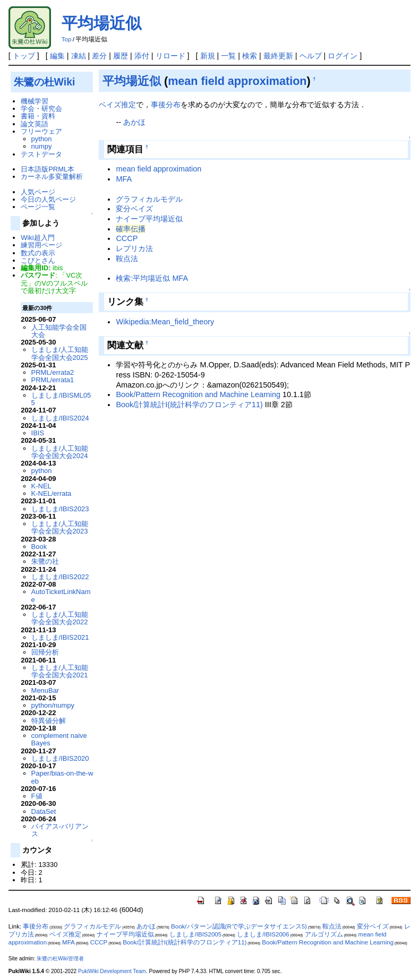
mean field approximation (237, 81)
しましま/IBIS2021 (60, 637)
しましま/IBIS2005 (196, 934)
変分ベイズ (134, 209)
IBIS (38, 433)
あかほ (134, 122)
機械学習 (35, 101)
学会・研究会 (41, 109)
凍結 (79, 56)
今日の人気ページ (48, 199)
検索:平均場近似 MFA (152, 278)
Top (67, 39)
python (42, 139)
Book (39, 547)
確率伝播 (131, 229)
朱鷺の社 (45, 561)
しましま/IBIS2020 (60, 758)
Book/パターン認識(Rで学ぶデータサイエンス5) (239, 926)
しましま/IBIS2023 (60, 509)
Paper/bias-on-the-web (62, 777)
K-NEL (41, 486)
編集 (57, 56)
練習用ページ (41, 245)
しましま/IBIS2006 (263, 934)
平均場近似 (101, 23)
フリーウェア (41, 131)
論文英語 (35, 124)
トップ (24, 56)
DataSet (44, 811)
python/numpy (53, 705)
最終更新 (278, 56)
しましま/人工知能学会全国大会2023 (60, 527)
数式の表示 (38, 253)
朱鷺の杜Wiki (45, 82)
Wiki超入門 (37, 238)
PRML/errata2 (53, 372)
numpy (42, 146)
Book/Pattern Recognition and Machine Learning (198, 394)
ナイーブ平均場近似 (149, 219)
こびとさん (38, 260)
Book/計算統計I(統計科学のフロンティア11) (189, 405)
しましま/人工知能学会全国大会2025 (60, 353)
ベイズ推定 (117, 105)
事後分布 (166, 105)
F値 (37, 796)
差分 (99, 56)
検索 (250, 56)
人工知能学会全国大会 (59, 331)
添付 (142, 56)
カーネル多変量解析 (52, 177)
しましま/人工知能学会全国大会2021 (60, 671)
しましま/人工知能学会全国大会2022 (60, 618)
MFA (124, 179)
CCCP (127, 238)
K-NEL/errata (52, 493)
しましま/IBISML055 (61, 399)
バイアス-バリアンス (60, 830)
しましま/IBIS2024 (60, 418)
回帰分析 (45, 652)
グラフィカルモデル (149, 199)
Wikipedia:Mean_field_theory (165, 322)
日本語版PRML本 (48, 169)
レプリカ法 (134, 248)
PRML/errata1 (53, 380)
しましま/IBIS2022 (60, 577)
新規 (208, 56)
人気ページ (38, 192)
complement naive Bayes (59, 739)
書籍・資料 (38, 116)
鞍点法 (127, 259)
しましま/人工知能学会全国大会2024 (60, 452)
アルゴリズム (324, 934)
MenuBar (45, 690)
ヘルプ (311, 56)
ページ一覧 (38, 207)
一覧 (228, 56)
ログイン (343, 56)
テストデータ (41, 154)
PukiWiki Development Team (112, 971)
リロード (170, 56)
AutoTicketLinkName (61, 595)
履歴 (121, 56)
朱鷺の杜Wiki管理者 (60, 958)
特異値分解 (49, 721)
